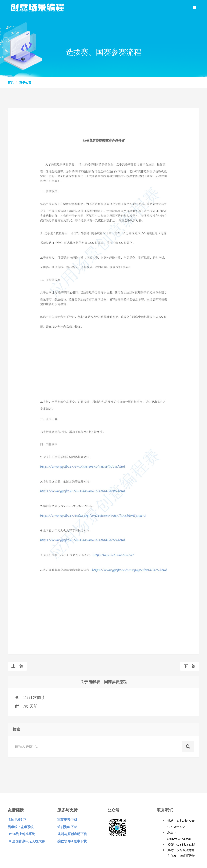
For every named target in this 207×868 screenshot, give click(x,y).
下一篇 (190, 666)
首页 (11, 82)
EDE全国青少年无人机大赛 (26, 841)
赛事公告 (25, 82)
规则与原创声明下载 (72, 834)
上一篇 (17, 666)
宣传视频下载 (67, 820)
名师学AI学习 (17, 820)
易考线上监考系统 (21, 827)
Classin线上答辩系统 (21, 834)
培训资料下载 (67, 827)
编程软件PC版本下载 (72, 841)
